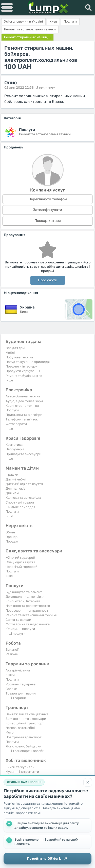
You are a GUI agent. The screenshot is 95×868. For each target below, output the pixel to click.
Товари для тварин (21, 693)
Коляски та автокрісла (23, 498)
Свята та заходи (18, 620)
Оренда (12, 537)
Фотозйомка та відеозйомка (28, 624)
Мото (9, 732)
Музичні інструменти (22, 772)
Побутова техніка (19, 357)
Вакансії (12, 650)
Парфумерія (15, 449)
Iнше (9, 380)
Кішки (10, 675)
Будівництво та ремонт (24, 592)
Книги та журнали (20, 767)
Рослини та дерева (21, 684)
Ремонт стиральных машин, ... (27, 37)
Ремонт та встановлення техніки (31, 615)
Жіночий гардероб (20, 558)
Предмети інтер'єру (21, 366)
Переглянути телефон (48, 199)
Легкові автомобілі (20, 728)
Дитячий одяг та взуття (24, 484)
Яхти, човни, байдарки (23, 746)
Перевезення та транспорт (27, 611)
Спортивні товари (20, 502)
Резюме (12, 654)
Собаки (11, 689)
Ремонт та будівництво (24, 376)
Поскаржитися (48, 221)
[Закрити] (88, 782)
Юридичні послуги (20, 629)
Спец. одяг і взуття (20, 562)
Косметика (14, 445)
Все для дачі (15, 348)
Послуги (12, 410)
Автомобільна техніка (23, 396)
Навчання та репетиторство (28, 606)
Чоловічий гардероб (22, 567)
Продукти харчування (23, 371)
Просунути (48, 280)
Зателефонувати (48, 210)
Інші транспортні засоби (25, 751)
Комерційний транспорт (25, 723)
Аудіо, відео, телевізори (24, 401)
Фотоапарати (16, 424)
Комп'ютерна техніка (22, 406)
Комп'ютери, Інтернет (23, 601)
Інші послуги (16, 634)
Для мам (12, 493)
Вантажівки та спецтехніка (27, 714)
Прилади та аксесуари (23, 454)
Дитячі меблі (16, 479)
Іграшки (12, 475)
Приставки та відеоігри (24, 415)
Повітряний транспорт (24, 737)
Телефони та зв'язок (22, 419)
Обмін (10, 532)
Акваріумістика (18, 670)
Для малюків (15, 488)
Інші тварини (16, 698)
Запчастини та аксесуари (26, 719)
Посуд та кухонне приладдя (28, 362)
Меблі (10, 353)
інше (9, 576)
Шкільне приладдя (20, 507)
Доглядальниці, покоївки (25, 597)
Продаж (12, 541)
